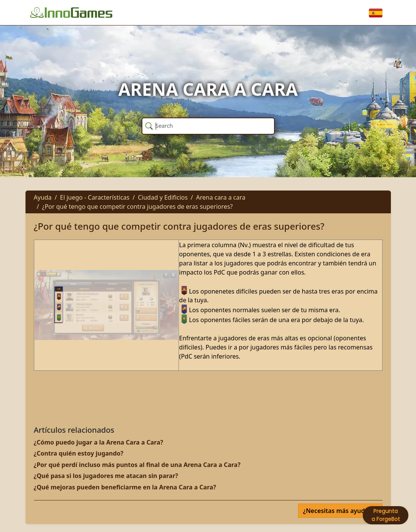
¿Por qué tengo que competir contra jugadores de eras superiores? (137, 206)
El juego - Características (95, 197)
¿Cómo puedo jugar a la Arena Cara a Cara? (99, 442)
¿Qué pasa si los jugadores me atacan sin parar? (106, 476)
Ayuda (43, 197)
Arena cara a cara (221, 197)
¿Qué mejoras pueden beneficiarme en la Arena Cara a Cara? (125, 487)
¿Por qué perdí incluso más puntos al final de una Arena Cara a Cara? (137, 465)
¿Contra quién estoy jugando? (79, 453)
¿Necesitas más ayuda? (338, 511)
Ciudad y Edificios (163, 197)
